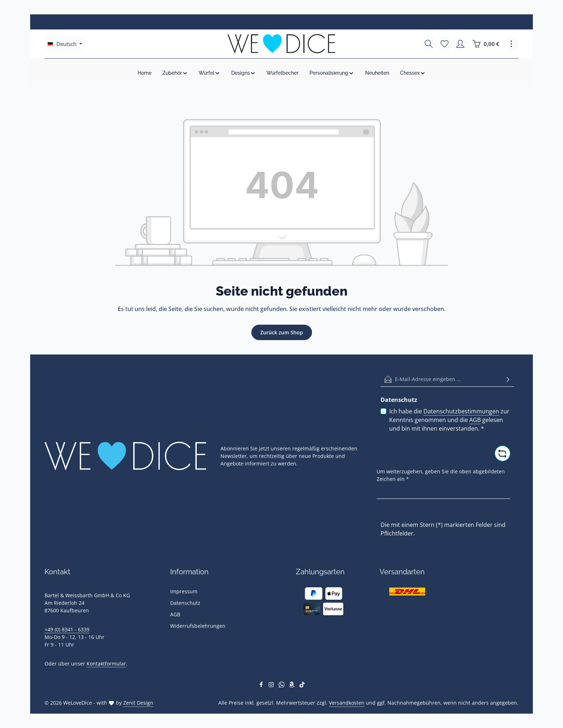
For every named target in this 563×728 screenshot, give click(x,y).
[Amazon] (292, 685)
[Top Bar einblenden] (511, 44)
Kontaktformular (106, 664)
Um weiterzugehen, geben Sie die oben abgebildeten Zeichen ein (441, 475)
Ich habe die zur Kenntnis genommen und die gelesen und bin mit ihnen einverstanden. (449, 420)
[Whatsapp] (282, 685)
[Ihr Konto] (460, 44)
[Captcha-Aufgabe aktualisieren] (502, 453)
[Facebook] (262, 685)
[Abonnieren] (508, 379)
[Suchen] (429, 44)
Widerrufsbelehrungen (198, 626)
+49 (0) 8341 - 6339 (67, 629)
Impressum (184, 591)
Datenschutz (185, 603)
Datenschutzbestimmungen (461, 411)
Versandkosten (347, 703)
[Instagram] (272, 685)
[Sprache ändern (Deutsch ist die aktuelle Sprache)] (65, 44)
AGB (475, 420)
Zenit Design (138, 703)
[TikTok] (302, 685)
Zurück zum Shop (282, 332)
